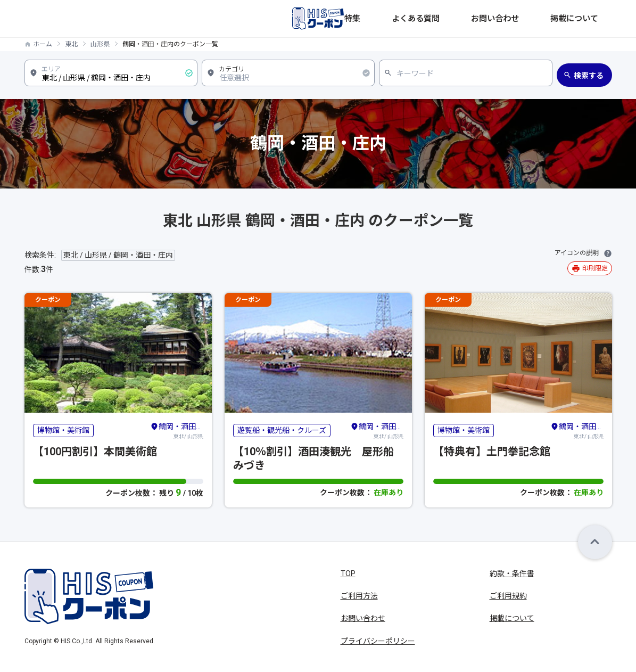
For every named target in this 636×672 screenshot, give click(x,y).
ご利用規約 (508, 596)
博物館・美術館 (63, 430)
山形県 (100, 44)
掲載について (590, 19)
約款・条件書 (512, 573)
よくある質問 (475, 19)
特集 (432, 19)
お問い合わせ (532, 19)
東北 (71, 44)
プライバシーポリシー (378, 641)
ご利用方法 (359, 596)
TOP (348, 573)
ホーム (43, 44)
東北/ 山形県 (177, 430)
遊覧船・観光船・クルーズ (282, 430)
